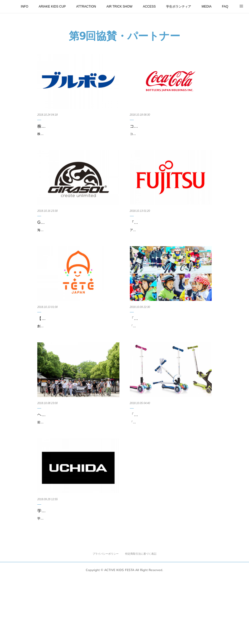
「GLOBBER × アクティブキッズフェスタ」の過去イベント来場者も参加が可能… (169, 458)
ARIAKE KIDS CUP (52, 7)
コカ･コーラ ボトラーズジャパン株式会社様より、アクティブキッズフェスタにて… (169, 130)
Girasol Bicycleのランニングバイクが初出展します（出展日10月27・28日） (78, 239)
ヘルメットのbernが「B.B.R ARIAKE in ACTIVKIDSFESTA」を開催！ (74, 458)
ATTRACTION (86, 7)
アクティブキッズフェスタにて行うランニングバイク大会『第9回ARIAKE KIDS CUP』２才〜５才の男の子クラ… (171, 254)
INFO (25, 7)
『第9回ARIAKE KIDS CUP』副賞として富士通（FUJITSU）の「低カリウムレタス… (170, 239)
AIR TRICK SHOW (119, 7)
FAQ (225, 7)
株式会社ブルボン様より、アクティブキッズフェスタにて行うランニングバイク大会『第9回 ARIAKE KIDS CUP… (78, 144)
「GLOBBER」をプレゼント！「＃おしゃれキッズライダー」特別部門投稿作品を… (169, 348)
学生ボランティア (179, 7)
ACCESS (149, 7)
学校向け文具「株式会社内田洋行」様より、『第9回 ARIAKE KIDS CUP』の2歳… (77, 567)
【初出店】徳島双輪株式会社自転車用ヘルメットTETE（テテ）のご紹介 (77, 348)
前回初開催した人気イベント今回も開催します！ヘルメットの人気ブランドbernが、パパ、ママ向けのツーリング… (78, 472)
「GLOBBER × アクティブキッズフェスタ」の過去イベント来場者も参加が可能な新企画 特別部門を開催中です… (171, 363)
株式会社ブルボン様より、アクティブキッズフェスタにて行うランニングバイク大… (77, 130)
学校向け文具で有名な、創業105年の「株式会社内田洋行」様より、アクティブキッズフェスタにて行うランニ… (78, 581)
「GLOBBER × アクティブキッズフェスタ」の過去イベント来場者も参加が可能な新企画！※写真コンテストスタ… (171, 472)
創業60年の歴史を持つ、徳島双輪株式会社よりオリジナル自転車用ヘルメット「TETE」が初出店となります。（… (78, 363)
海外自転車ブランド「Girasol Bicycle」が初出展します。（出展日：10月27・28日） (77, 254)
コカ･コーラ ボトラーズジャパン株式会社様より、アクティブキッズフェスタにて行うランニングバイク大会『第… (171, 144)
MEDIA (207, 7)
